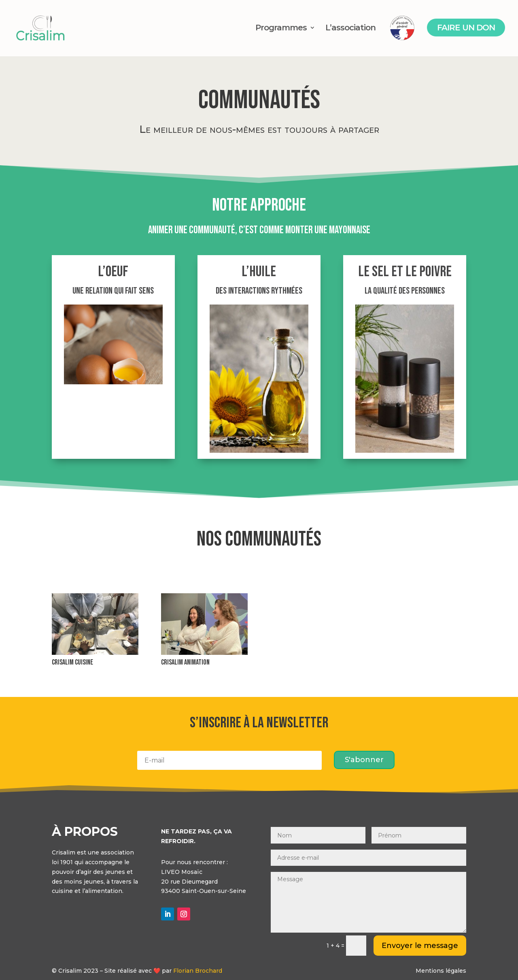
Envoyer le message (420, 946)
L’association (350, 29)
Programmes (281, 29)
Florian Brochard (198, 971)
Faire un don (466, 28)
